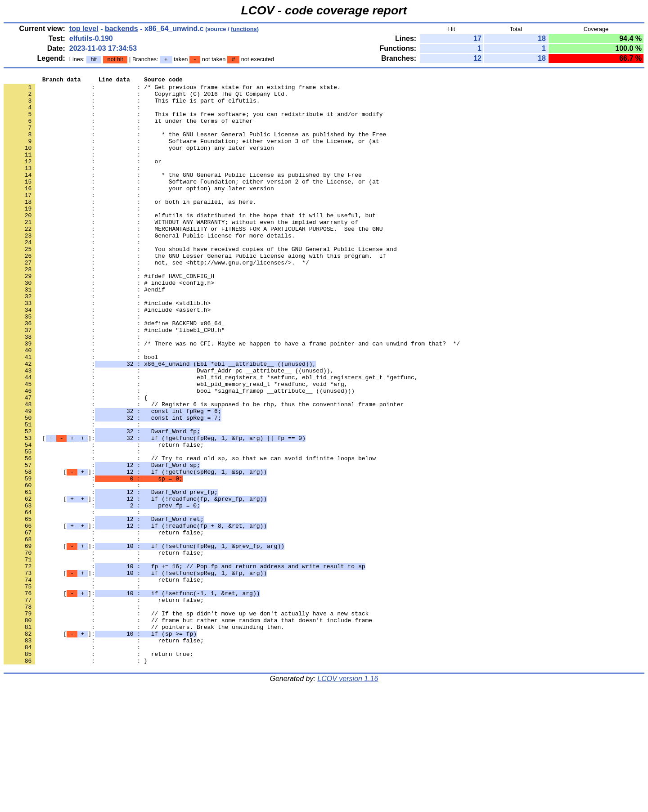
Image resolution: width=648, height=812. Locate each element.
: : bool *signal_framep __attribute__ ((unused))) (179, 454)
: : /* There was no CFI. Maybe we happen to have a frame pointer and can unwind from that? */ (232, 397)
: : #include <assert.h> (107, 357)
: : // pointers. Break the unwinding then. (144, 737)
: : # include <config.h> (109, 324)
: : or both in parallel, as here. (130, 227)
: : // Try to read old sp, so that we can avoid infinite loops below (190, 535)
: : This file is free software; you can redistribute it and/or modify (193, 122)
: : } (76, 778)
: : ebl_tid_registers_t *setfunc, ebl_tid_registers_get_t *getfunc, (211, 438)
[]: (155, 511)
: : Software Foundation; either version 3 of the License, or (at (191, 154)
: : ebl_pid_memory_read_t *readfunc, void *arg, (175, 446)
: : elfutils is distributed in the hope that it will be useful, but (190, 243)
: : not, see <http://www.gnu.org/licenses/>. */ (156, 300)
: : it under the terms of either (128, 130)
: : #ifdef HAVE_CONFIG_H (109, 316)
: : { (76, 462)
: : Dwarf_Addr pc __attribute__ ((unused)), (169, 430)
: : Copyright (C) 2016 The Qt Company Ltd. (146, 98)
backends (121, 29)
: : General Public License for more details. (149, 268)
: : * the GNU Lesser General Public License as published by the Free (195, 146)
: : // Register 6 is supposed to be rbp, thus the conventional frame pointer (204, 470)
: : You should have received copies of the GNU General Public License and (200, 284)
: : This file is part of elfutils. (132, 106)
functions (244, 29)
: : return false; (104, 519)
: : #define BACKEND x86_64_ (114, 373)
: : (74, 114)
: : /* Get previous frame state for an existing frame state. (172, 90)
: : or (83, 179)
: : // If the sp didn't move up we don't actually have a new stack (186, 721)
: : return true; (98, 770)
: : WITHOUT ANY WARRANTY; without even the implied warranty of (181, 251)
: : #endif (84, 332)
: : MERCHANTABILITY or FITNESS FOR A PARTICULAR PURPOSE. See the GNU (193, 260)
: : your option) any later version (139, 162)
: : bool (81, 413)
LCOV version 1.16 (348, 796)
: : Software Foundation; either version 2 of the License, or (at (191, 203)
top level (84, 29)
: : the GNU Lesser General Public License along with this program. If (195, 292)
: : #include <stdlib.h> (107, 349)
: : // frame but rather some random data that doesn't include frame (188, 729)
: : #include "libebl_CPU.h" (114, 381)
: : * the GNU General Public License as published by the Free (183, 195)
